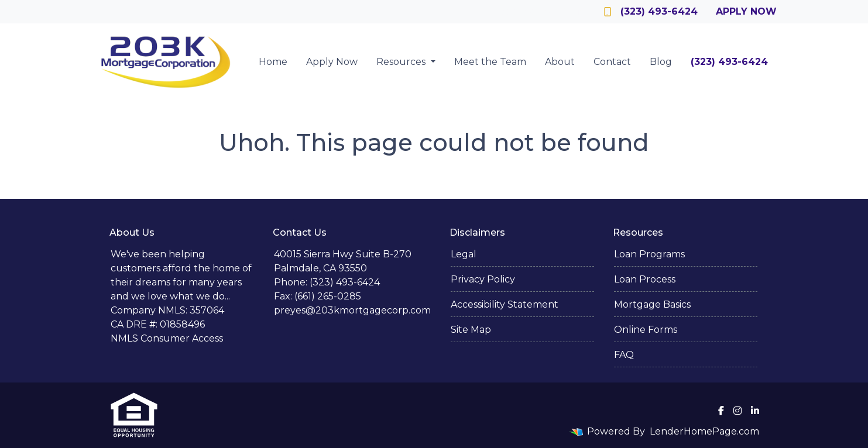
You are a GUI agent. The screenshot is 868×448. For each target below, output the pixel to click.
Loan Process (645, 279)
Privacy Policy (483, 279)
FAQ (624, 355)
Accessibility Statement (505, 304)
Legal (464, 254)
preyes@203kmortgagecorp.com (352, 310)
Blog (661, 62)
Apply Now (746, 11)
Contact (612, 62)
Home (273, 62)
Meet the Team (490, 62)
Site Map (471, 330)
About (560, 62)
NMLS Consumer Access (167, 338)
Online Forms (646, 330)
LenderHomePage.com (704, 431)
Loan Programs (649, 254)
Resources (402, 62)
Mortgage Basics (652, 304)
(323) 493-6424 (651, 11)
